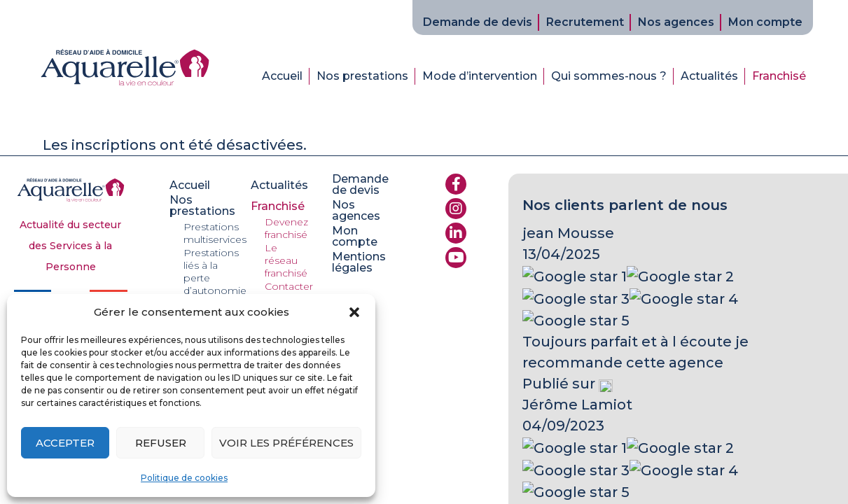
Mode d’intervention (480, 76)
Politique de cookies (184, 478)
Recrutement (585, 22)
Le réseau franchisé (286, 260)
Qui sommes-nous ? (609, 76)
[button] (354, 312)
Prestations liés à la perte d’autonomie (215, 272)
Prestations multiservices (215, 233)
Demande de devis (478, 22)
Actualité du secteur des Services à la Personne (70, 246)
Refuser (161, 443)
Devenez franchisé (286, 228)
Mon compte (765, 22)
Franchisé (779, 76)
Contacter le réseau (289, 293)
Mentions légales (359, 262)
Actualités (709, 76)
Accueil (282, 76)
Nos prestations (362, 76)
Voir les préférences (286, 443)
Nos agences (676, 22)
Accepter (65, 443)
